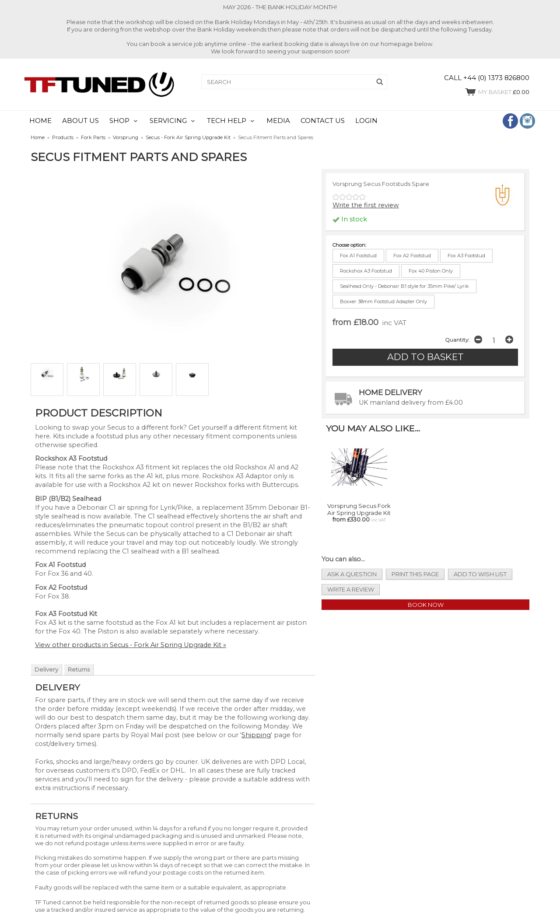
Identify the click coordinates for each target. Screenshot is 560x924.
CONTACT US (323, 121)
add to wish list (480, 574)
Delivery (46, 669)
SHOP (119, 121)
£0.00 (497, 92)
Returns (79, 669)
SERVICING (168, 121)
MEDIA (278, 121)
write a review (351, 589)
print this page (415, 574)
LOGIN (366, 121)
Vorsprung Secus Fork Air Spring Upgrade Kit (359, 509)
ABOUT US (80, 121)
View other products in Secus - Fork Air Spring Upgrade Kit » (131, 645)
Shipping (256, 735)
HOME (40, 121)
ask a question (352, 574)
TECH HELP (227, 121)
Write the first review (366, 205)
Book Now (426, 605)
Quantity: (457, 340)
